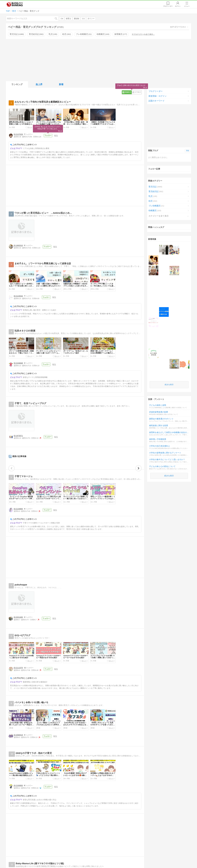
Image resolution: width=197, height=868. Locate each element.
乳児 (53, 34)
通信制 (77, 19)
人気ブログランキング (15, 4)
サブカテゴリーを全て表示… (143, 34)
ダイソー (91, 19)
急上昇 (39, 84)
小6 (62, 19)
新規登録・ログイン (158, 96)
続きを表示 (169, 284)
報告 (56, 136)
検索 (57, 18)
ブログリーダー (156, 91)
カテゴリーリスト (178, 27)
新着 (61, 84)
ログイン (178, 6)
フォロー (48, 135)
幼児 (66, 34)
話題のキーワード (157, 101)
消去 (188, 151)
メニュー (187, 6)
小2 (83, 19)
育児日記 (17, 34)
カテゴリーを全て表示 (159, 216)
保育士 (68, 19)
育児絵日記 (36, 34)
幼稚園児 (103, 34)
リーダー (168, 6)
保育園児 (121, 34)
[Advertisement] (98, 60)
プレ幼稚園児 (84, 34)
